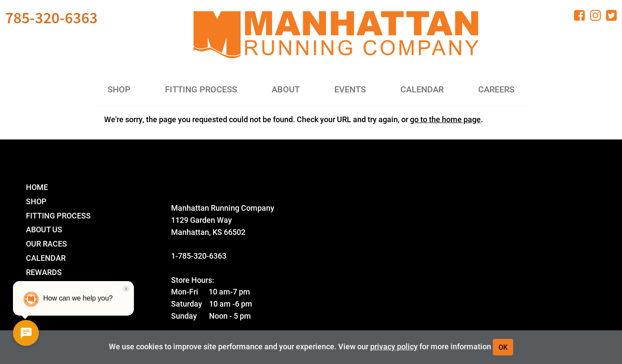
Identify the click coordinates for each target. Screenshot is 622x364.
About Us (44, 229)
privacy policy (394, 346)
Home (37, 187)
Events (350, 89)
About (286, 89)
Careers (496, 89)
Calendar (422, 89)
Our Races (46, 243)
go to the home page (445, 119)
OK (503, 347)
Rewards (44, 272)
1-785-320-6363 (199, 255)
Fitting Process (201, 89)
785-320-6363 (51, 18)
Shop (119, 89)
